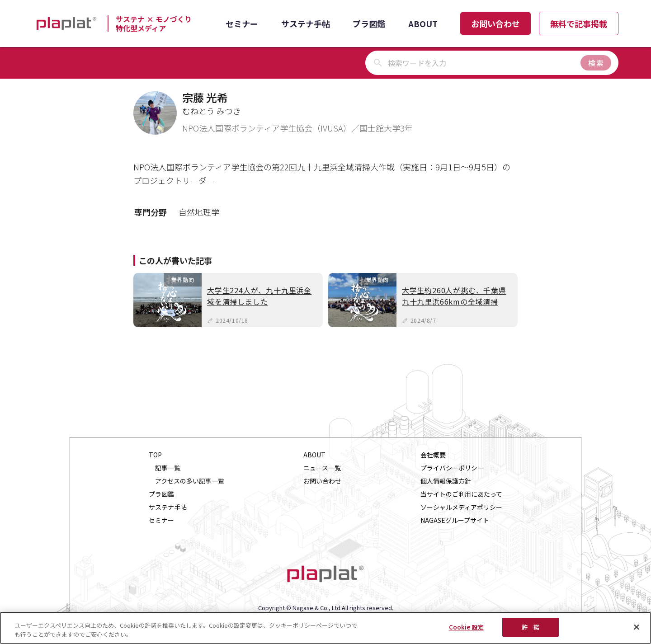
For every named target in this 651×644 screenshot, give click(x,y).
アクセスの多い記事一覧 (190, 481)
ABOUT (423, 24)
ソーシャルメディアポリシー (461, 507)
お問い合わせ (495, 24)
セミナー (242, 24)
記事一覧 (168, 468)
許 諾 (531, 627)
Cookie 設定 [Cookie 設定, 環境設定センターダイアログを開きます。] (466, 627)
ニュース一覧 (322, 468)
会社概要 (433, 455)
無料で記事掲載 (579, 24)
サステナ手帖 (306, 24)
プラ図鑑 (369, 24)
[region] (325, 628)
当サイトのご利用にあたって (461, 494)
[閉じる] (637, 627)
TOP (155, 455)
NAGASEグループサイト (455, 520)
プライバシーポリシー (452, 468)
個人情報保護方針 (446, 481)
